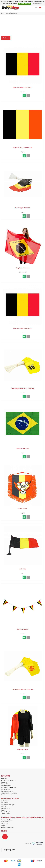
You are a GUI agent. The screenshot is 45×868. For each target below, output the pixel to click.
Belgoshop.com (9, 850)
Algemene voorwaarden (8, 780)
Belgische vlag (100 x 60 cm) (22, 328)
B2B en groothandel (7, 791)
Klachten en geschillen (8, 795)
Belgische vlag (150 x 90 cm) (22, 87)
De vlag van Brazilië (22, 448)
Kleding (3, 806)
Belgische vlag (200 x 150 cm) (23, 147)
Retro (3, 810)
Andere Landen (6, 814)
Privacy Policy (5, 784)
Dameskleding (6, 808)
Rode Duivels (5, 801)
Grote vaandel (23, 509)
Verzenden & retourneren (9, 788)
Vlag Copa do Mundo (23, 268)
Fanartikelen (9, 13)
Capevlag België (22, 749)
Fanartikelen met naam (8, 805)
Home (3, 13)
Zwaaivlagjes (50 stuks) (23, 208)
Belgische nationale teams (9, 793)
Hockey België (6, 812)
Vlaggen (15, 13)
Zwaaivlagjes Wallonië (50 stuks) (22, 689)
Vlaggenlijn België (22, 629)
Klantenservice (6, 789)
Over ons (4, 778)
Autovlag (22, 569)
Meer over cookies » (37, 4)
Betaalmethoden (6, 786)
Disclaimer (4, 782)
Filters (6, 38)
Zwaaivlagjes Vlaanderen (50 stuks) (23, 388)
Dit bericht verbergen (24, 4)
